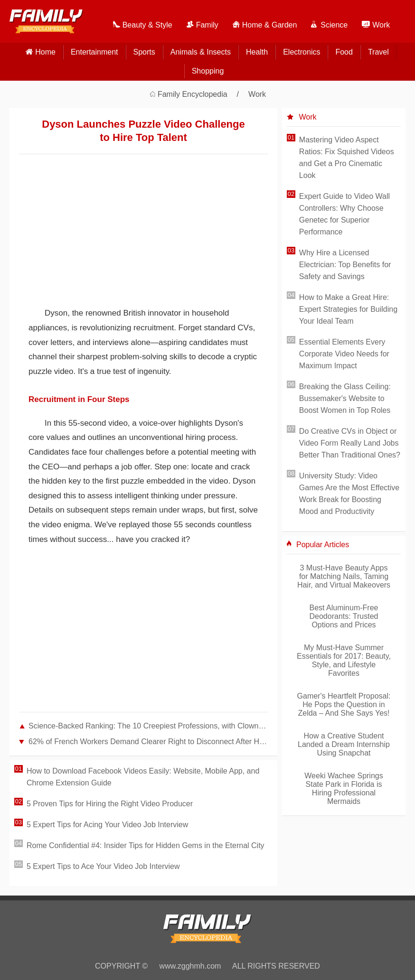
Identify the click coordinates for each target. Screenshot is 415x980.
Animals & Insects (201, 52)
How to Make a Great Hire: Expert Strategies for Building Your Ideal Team (348, 309)
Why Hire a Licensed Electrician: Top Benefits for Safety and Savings (345, 265)
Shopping (208, 71)
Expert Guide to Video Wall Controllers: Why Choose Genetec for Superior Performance (344, 214)
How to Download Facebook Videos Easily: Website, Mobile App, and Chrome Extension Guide (143, 777)
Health (257, 52)
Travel (378, 52)
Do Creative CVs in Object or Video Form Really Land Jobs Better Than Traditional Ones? (350, 443)
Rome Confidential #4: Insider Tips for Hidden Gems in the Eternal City (146, 845)
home (45, 52)
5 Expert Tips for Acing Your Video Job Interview (107, 825)
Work (257, 94)
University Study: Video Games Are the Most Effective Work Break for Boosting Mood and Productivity (349, 494)
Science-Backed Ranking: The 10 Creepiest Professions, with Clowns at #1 (148, 726)
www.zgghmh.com (190, 966)
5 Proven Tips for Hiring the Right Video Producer (110, 804)
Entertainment (94, 52)
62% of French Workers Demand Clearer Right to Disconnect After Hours (148, 742)
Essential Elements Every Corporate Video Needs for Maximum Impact (344, 354)
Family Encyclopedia (193, 94)
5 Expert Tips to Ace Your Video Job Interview (103, 866)
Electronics (302, 52)
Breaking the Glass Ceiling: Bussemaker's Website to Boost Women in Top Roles (345, 398)
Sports (144, 52)
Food (344, 52)
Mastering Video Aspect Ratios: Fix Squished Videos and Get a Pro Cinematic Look (347, 158)
